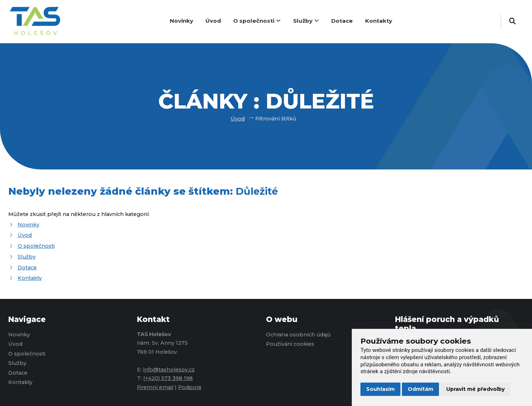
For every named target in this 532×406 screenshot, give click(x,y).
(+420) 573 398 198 (168, 378)
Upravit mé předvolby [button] (475, 389)
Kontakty (379, 21)
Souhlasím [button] (380, 389)
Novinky (181, 21)
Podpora (190, 387)
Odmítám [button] (420, 389)
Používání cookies (290, 344)
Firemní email (155, 387)
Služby (306, 21)
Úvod (213, 21)
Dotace (342, 21)
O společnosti (257, 21)
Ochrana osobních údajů (298, 335)
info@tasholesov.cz (169, 370)
